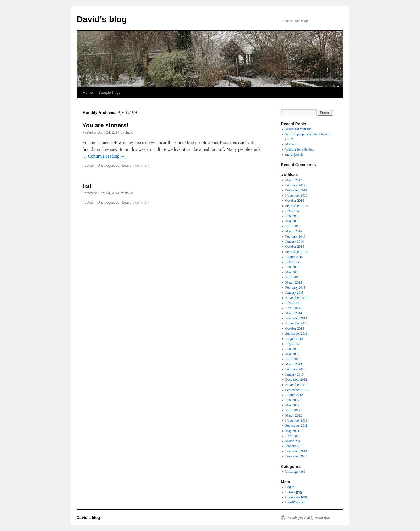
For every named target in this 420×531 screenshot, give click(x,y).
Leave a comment (136, 166)
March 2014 (294, 313)
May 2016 (292, 221)
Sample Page (110, 92)
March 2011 (294, 441)
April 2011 (293, 436)
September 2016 (297, 206)
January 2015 (295, 293)
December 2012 (296, 380)
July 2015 (292, 262)
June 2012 (292, 400)
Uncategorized (108, 166)
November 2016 (297, 195)
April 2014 (293, 308)
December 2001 (296, 456)
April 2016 (293, 226)
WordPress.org (295, 502)
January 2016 (295, 241)
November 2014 (297, 298)
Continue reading (107, 156)
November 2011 (296, 420)
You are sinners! (105, 125)
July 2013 (292, 344)
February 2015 (295, 288)
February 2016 (295, 236)
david (129, 132)
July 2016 (292, 211)
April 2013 (293, 359)
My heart (292, 144)
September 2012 (297, 390)
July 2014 (292, 303)
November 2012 (297, 385)
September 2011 (297, 426)
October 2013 (295, 328)
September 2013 (297, 334)
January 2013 (295, 374)
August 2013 (294, 339)
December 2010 (296, 451)
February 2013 (295, 369)
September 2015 (297, 252)
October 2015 (295, 247)
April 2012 (293, 410)
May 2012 (292, 405)
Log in (290, 487)
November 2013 (297, 323)
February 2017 (295, 185)
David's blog (102, 19)
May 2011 (292, 431)
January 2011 (295, 446)
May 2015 (292, 272)
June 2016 (292, 216)
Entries (294, 492)
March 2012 (294, 415)
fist (87, 186)
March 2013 (294, 364)
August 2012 (294, 395)
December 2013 (296, 318)
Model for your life (299, 129)
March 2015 (294, 282)
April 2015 (293, 277)
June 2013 (292, 349)
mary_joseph (294, 155)
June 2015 (292, 267)
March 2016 (294, 231)
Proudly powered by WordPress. (308, 518)
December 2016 (296, 190)
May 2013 (292, 354)
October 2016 (295, 201)
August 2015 (294, 257)
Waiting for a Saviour (300, 149)
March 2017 (294, 180)
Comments (296, 497)
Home (88, 92)
